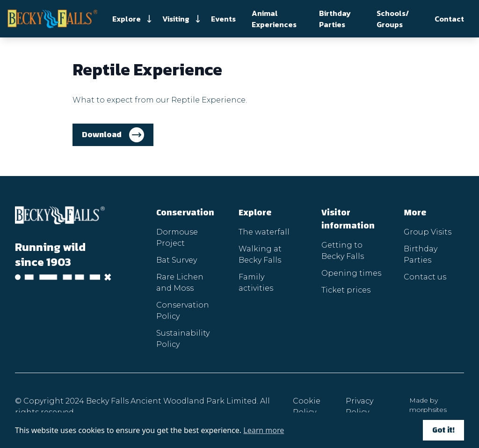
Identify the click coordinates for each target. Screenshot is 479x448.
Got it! (443, 430)
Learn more (264, 430)
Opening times (351, 273)
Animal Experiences (274, 19)
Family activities (256, 283)
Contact (449, 19)
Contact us (425, 277)
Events (223, 19)
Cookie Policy (307, 407)
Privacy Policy (359, 407)
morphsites (428, 410)
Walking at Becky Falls (260, 254)
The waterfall (264, 232)
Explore (127, 19)
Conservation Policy (183, 311)
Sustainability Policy (183, 339)
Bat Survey (177, 260)
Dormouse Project (177, 238)
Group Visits (428, 232)
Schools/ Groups (393, 19)
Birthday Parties (335, 19)
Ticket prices (346, 290)
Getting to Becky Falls (343, 251)
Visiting (176, 19)
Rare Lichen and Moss (180, 283)
